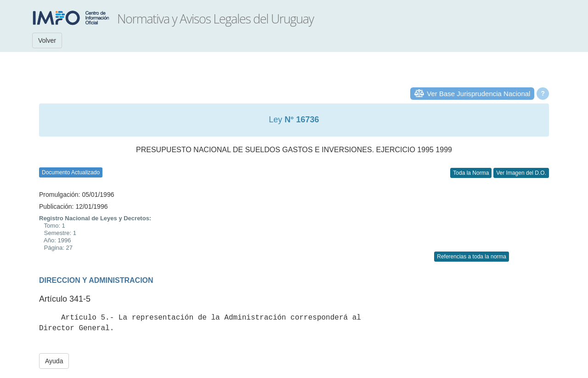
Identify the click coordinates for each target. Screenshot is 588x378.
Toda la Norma (471, 173)
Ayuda (54, 361)
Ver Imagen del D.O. (521, 173)
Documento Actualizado (71, 172)
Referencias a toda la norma (472, 257)
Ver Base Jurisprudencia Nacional (478, 94)
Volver (47, 40)
